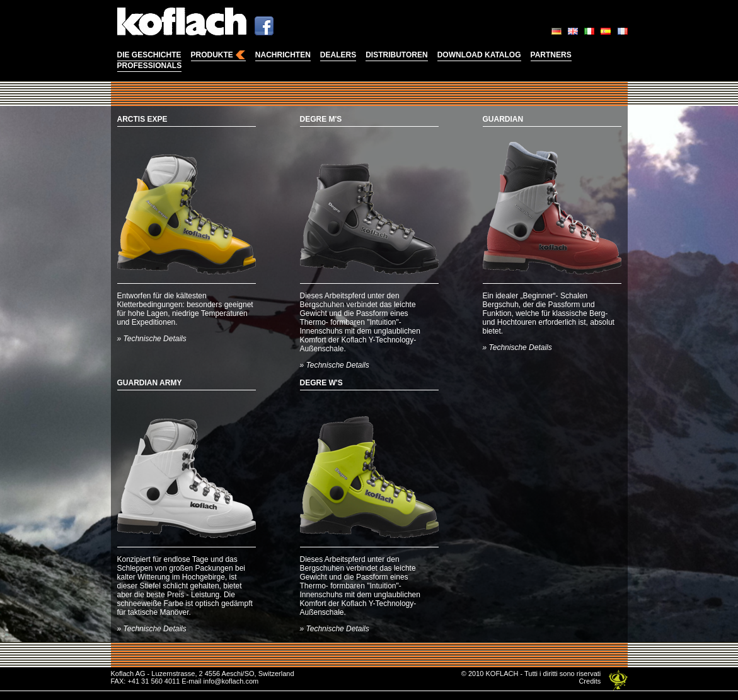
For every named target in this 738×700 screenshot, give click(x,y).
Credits (590, 681)
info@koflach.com (231, 681)
